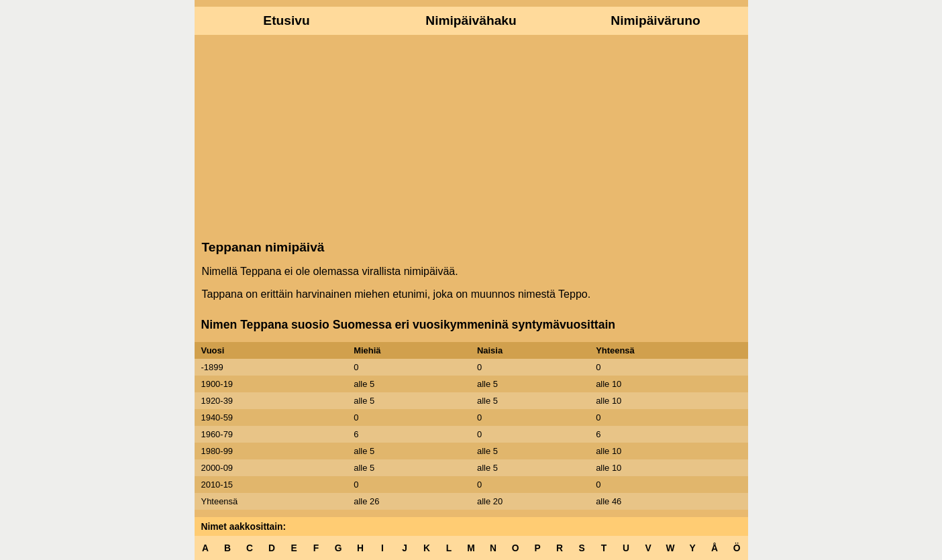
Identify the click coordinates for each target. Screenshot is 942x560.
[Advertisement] (471, 136)
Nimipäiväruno (655, 20)
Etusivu (286, 20)
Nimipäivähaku (471, 20)
